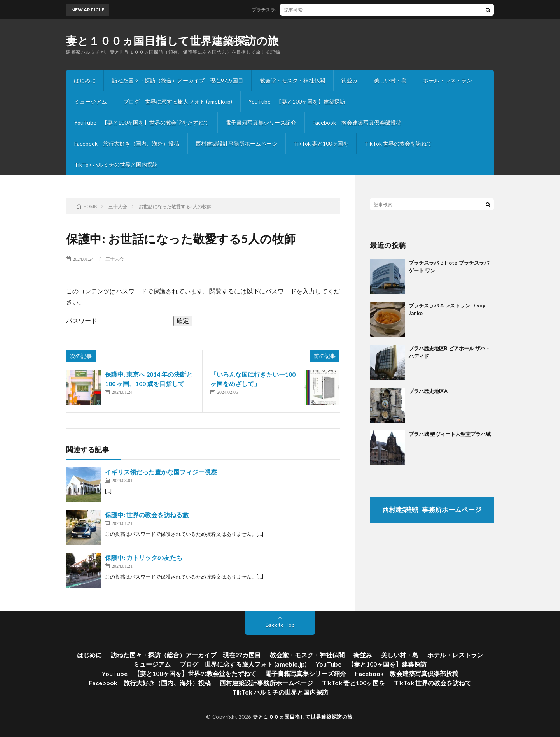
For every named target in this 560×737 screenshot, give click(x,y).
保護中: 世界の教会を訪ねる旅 (147, 515)
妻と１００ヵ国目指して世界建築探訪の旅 (172, 40)
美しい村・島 (390, 80)
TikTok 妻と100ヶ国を (321, 143)
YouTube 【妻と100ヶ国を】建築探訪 (297, 101)
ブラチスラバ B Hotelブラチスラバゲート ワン (307, 10)
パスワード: (119, 320)
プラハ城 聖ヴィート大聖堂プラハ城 (450, 434)
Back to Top (280, 625)
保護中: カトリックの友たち (144, 557)
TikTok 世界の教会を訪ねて (398, 143)
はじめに (85, 80)
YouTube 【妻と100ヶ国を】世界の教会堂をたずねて (142, 122)
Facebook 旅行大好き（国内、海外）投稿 (127, 143)
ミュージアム (91, 101)
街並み (350, 80)
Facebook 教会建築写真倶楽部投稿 (357, 122)
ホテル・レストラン (448, 80)
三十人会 (115, 259)
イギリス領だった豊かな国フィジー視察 (161, 472)
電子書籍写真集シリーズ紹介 (261, 122)
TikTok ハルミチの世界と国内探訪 (116, 164)
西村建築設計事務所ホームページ (236, 143)
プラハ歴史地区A (428, 391)
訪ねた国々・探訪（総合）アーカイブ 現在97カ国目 (178, 80)
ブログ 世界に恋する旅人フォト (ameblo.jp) (178, 101)
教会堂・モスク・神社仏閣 (292, 80)
